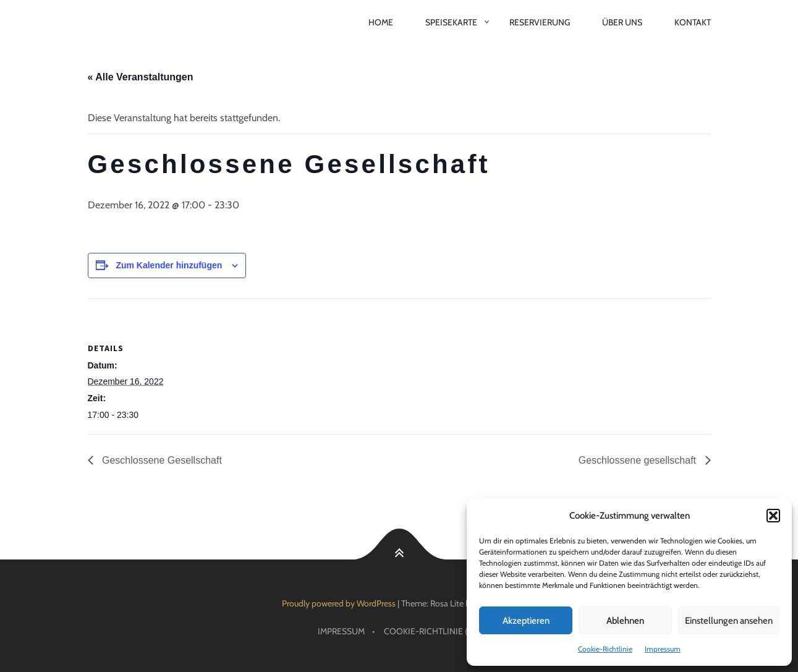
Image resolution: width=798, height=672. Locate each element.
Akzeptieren (526, 621)
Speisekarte (451, 22)
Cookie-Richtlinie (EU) (432, 631)
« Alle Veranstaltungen (141, 77)
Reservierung (540, 22)
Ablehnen (625, 621)
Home (381, 22)
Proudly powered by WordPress (339, 603)
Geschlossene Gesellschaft (161, 460)
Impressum (663, 649)
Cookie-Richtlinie (605, 649)
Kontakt (693, 22)
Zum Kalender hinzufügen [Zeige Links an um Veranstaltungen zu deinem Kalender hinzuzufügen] (169, 265)
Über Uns (622, 22)
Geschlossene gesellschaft (639, 460)
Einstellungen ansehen (729, 621)
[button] (773, 516)
